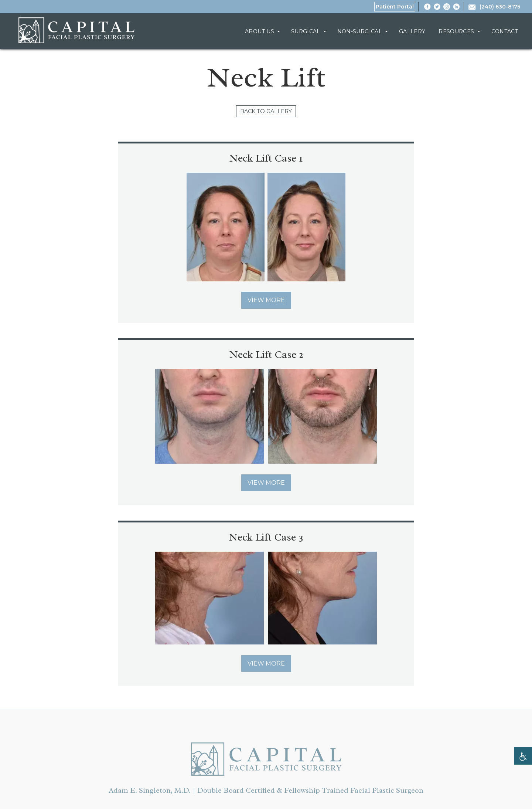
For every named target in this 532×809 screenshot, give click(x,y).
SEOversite (345, 796)
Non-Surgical (360, 31)
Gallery (412, 31)
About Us (260, 31)
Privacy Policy (278, 776)
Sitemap (324, 776)
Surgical (306, 31)
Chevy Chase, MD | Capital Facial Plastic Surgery (76, 30)
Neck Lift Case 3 (266, 356)
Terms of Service (220, 776)
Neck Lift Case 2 (395, 158)
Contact (505, 31)
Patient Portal (395, 7)
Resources (456, 31)
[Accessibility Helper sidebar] (523, 756)
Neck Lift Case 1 (137, 158)
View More (137, 301)
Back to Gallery (266, 111)
